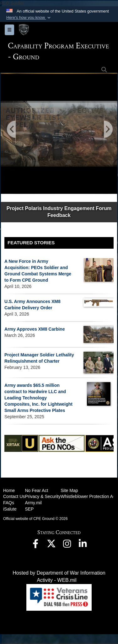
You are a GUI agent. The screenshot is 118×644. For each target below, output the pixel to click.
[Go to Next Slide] (108, 130)
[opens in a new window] (35, 545)
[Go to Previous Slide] (12, 130)
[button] (29, 18)
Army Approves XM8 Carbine (35, 329)
